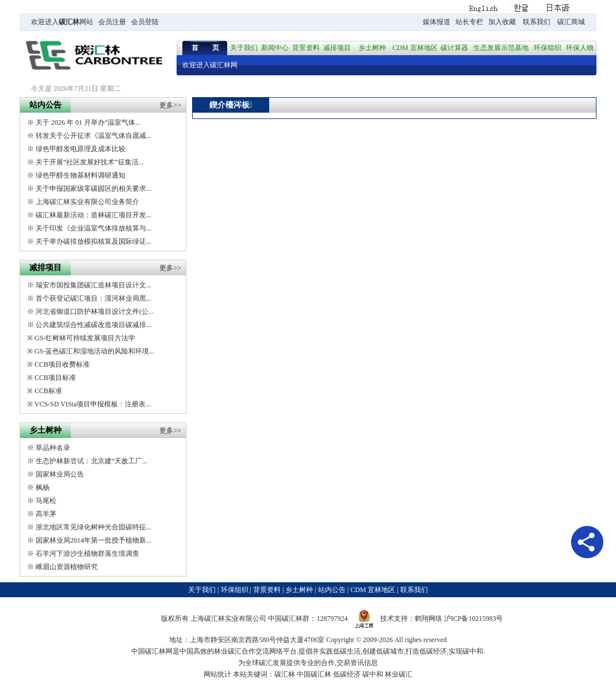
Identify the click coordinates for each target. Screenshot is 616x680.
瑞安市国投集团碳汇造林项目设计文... (93, 285)
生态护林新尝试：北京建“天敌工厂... (91, 461)
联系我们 (537, 22)
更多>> (170, 105)
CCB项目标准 (55, 378)
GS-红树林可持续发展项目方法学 (85, 338)
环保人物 (580, 48)
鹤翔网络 (428, 618)
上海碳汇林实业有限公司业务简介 (87, 202)
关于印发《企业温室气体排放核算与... (93, 228)
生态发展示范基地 (501, 48)
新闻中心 (275, 48)
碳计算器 (454, 48)
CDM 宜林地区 (415, 48)
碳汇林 (69, 22)
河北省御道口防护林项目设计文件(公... (95, 312)
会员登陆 (145, 22)
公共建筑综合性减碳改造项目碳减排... (93, 325)
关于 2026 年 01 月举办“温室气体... (88, 122)
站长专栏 (469, 22)
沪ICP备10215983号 (474, 618)
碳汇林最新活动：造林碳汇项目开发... (93, 215)
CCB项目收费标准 (62, 364)
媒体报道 (437, 22)
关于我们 (244, 48)
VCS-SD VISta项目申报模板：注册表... (93, 404)
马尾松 (46, 501)
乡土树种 (372, 48)
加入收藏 (502, 22)
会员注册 (112, 22)
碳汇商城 (571, 22)
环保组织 (548, 48)
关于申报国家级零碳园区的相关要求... (93, 189)
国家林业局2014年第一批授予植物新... (93, 540)
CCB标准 (48, 391)
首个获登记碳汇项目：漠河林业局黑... (93, 298)
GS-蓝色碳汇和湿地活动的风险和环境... (94, 351)
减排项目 (337, 48)
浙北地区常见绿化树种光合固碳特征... (93, 527)
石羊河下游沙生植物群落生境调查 (87, 554)
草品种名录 (53, 448)
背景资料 (306, 48)
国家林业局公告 (60, 474)
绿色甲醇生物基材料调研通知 (81, 175)
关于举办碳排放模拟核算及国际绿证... (93, 241)
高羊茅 (46, 514)
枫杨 (43, 487)
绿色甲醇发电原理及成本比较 (81, 149)
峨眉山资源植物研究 (67, 567)
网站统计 (217, 674)
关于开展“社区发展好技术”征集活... (90, 162)
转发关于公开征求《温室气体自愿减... (93, 136)
